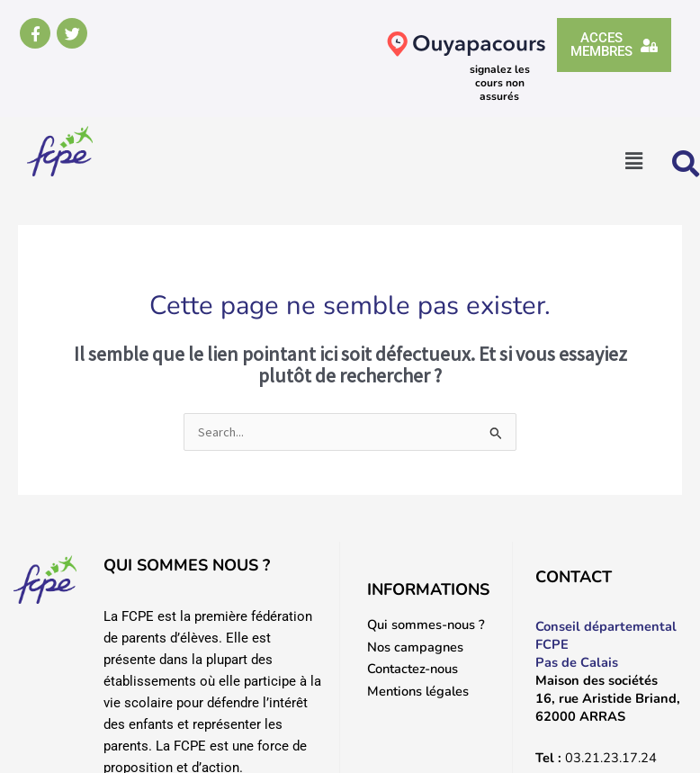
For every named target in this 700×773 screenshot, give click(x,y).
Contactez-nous (413, 669)
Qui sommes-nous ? (426, 625)
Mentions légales (418, 691)
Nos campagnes (415, 647)
